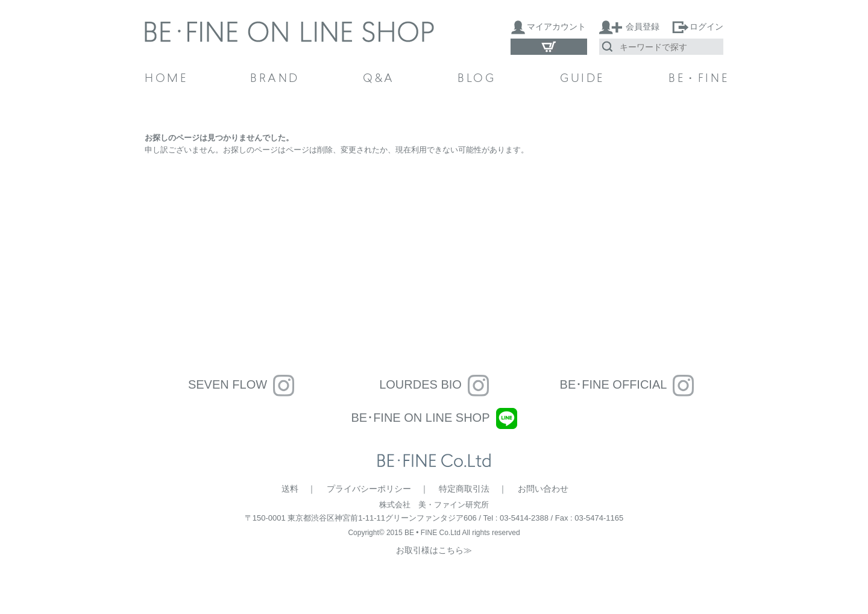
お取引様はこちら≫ (434, 550)
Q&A (379, 80)
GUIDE (582, 80)
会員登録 (643, 27)
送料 (290, 489)
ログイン (706, 27)
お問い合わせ (543, 489)
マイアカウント (556, 27)
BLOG (476, 80)
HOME (166, 80)
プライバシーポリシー (369, 489)
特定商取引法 (464, 489)
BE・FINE (696, 80)
